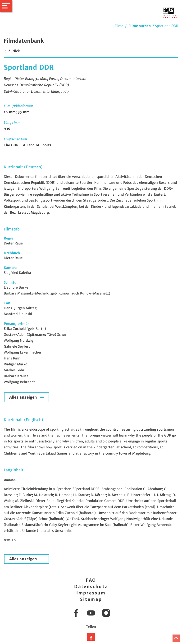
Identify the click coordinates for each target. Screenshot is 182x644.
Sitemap (91, 599)
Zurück (12, 51)
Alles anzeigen (24, 397)
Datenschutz (91, 586)
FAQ (91, 580)
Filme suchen (140, 26)
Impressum (91, 593)
